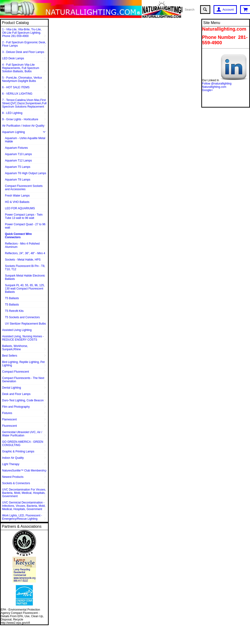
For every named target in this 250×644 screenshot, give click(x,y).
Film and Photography (16, 407)
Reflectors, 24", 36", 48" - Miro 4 (25, 253)
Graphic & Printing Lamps (18, 451)
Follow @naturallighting (217, 84)
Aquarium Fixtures (16, 148)
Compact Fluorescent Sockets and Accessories (24, 188)
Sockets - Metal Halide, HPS (23, 260)
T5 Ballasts (12, 298)
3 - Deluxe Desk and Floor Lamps (23, 52)
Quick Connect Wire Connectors (18, 236)
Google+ (207, 90)
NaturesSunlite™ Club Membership (24, 471)
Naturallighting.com (214, 87)
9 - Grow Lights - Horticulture (20, 119)
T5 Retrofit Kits (14, 311)
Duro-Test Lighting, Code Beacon (23, 400)
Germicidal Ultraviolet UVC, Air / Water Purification (22, 434)
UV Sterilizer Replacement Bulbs (25, 324)
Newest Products (13, 477)
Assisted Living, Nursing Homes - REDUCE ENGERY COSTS (23, 338)
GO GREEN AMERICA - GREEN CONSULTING (23, 443)
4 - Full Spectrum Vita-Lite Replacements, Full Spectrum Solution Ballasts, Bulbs (21, 68)
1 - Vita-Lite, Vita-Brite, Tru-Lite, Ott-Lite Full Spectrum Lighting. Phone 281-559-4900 (22, 33)
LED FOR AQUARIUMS (20, 208)
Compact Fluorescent (16, 372)
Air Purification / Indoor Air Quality (23, 126)
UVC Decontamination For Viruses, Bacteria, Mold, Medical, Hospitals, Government (24, 493)
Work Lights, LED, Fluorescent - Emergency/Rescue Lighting (22, 517)
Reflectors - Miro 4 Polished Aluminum (22, 245)
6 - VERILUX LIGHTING (17, 94)
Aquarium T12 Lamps (18, 161)
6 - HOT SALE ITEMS (16, 87)
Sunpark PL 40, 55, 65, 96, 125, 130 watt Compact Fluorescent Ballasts (25, 289)
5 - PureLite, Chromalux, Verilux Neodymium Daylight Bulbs (22, 79)
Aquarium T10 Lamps (18, 154)
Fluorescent (10, 426)
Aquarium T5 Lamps (18, 167)
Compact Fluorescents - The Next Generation (23, 380)
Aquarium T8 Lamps (18, 180)
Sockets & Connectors (16, 483)
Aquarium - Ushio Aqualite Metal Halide (25, 140)
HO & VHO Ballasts (17, 202)
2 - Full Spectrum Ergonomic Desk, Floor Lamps (24, 44)
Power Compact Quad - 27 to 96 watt (25, 226)
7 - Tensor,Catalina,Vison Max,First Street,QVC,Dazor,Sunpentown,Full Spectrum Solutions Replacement (24, 103)
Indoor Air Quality (13, 458)
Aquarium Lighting (14, 132)
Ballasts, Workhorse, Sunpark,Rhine (15, 348)
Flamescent (9, 419)
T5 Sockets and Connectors (22, 317)
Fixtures (7, 413)
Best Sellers (10, 356)
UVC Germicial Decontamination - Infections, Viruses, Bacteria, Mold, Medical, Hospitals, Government (24, 506)
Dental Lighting (12, 388)
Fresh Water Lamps (17, 196)
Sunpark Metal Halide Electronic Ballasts (25, 277)
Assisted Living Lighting (17, 330)
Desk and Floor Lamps (16, 394)
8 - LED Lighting (12, 113)
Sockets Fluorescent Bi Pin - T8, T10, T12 (25, 268)
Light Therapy (11, 464)
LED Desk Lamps (13, 58)
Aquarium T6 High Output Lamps (26, 173)
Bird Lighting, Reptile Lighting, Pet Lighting (23, 364)
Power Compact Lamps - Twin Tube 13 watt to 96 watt (24, 216)
